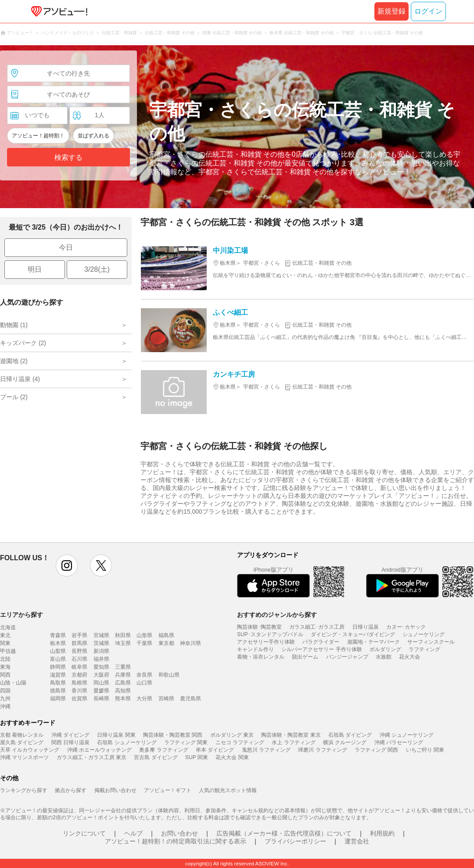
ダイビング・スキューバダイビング (353, 634)
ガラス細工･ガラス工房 (317, 627)
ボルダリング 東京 (232, 735)
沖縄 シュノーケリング (407, 735)
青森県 (58, 635)
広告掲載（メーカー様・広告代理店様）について (284, 833)
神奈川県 (190, 643)
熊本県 (123, 699)
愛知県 (101, 667)
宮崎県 (166, 699)
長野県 (79, 651)
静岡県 (58, 667)
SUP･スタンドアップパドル (270, 634)
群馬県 (79, 643)
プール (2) (14, 397)
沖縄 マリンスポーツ (24, 757)
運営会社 (357, 841)
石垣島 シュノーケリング (127, 742)
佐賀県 (79, 699)
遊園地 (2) (14, 361)
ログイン (428, 11)
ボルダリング (385, 649)
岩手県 (79, 635)
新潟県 (101, 651)
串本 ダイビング (215, 750)
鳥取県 (58, 683)
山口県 (144, 683)
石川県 (79, 659)
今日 (66, 247)
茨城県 (101, 643)
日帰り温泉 (366, 627)
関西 (5, 675)
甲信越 (8, 651)
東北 (5, 635)
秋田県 (123, 635)
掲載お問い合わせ (115, 790)
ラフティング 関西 (376, 750)
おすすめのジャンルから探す (277, 615)
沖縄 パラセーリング (399, 742)
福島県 (166, 635)
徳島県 (58, 691)
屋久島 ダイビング (22, 742)
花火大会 (409, 657)
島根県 (79, 683)
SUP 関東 (197, 757)
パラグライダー (321, 642)
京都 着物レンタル (22, 735)
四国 (5, 691)
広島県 (123, 683)
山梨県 (58, 651)
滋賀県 (58, 675)
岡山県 (101, 683)
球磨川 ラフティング (322, 750)
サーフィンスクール (431, 642)
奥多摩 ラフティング (163, 750)
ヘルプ (133, 833)
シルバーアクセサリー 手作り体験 (321, 649)
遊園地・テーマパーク (373, 642)
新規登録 (391, 11)
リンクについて (84, 833)
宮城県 (101, 635)
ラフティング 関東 (186, 742)
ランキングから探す (24, 790)
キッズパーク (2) (23, 343)
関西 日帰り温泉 (70, 742)
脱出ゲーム (305, 657)
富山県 (58, 659)
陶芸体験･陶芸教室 (259, 627)
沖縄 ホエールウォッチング (99, 750)
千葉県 (144, 643)
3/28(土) (97, 269)
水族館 (384, 657)
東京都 (166, 643)
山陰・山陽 (13, 683)
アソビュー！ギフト (168, 790)
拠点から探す (71, 790)
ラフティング (424, 649)
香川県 (79, 691)
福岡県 (58, 699)
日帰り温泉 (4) (20, 379)
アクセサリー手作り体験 (266, 642)
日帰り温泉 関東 (116, 735)
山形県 (144, 635)
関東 (5, 643)
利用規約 (382, 833)
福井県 (101, 659)
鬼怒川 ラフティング (266, 750)
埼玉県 (123, 643)
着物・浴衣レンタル (261, 657)
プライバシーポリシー (295, 841)
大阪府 (101, 675)
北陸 (5, 659)
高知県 (123, 691)
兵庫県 (123, 675)
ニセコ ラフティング (240, 742)
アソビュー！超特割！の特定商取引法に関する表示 (176, 841)
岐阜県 (79, 667)
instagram (67, 565)
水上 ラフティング (293, 742)
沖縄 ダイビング (70, 735)
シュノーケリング (424, 634)
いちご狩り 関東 (425, 750)
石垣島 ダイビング (350, 735)
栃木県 (58, 643)
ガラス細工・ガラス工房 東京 (92, 757)
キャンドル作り (255, 649)
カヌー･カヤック (406, 627)
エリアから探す (22, 615)
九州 (5, 699)
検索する (68, 157)
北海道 (8, 627)
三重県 (123, 667)
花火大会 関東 (232, 757)
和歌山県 (169, 675)
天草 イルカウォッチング (30, 750)
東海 (5, 667)
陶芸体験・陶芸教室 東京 (291, 735)
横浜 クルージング (345, 742)
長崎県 (101, 699)
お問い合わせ (180, 833)
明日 (35, 269)
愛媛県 (101, 691)
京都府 (79, 675)
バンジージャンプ (347, 657)
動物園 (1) (14, 325)
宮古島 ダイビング (156, 757)
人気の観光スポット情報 (228, 790)
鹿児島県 (190, 699)
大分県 (144, 699)
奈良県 (144, 675)
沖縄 (5, 706)
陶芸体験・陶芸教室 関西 (173, 735)
